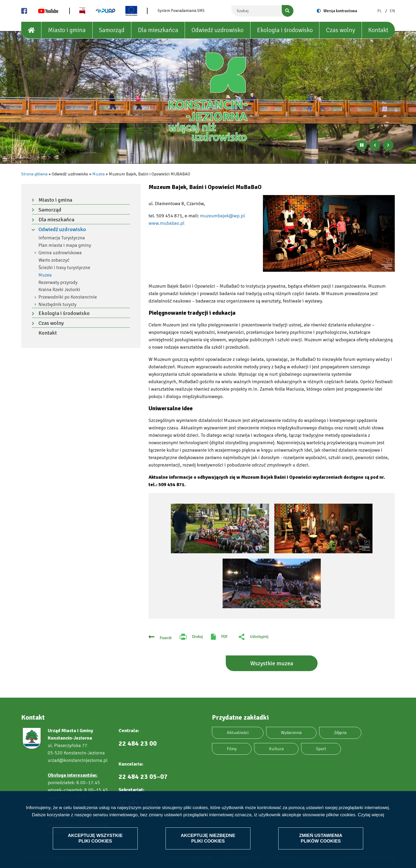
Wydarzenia (291, 733)
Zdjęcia (340, 733)
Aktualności (238, 733)
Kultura (276, 749)
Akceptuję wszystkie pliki (95, 838)
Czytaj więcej (371, 815)
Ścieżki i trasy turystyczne (64, 268)
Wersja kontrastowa (340, 11)
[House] (31, 30)
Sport (321, 749)
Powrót (166, 638)
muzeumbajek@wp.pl (222, 216)
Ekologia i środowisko (285, 30)
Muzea (98, 174)
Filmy (232, 749)
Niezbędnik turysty (57, 305)
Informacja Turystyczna (62, 238)
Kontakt (378, 30)
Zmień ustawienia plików (321, 838)
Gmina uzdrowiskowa (60, 253)
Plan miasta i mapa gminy (65, 245)
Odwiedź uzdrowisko (218, 30)
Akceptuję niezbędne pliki (208, 838)
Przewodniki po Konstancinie (68, 297)
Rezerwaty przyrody (58, 282)
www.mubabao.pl (166, 223)
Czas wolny (341, 30)
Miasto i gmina (67, 30)
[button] (329, 233)
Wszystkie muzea (272, 663)
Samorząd (112, 30)
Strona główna (34, 174)
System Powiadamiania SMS (181, 11)
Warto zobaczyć (54, 260)
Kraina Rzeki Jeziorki (59, 290)
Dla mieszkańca (158, 30)
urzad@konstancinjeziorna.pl (78, 760)
